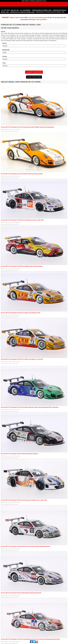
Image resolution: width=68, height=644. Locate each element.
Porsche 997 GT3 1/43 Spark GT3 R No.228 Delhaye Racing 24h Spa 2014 (21, 593)
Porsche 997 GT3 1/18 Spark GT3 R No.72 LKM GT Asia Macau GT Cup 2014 (22, 359)
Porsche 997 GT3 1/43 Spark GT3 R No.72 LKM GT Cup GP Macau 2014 (21, 313)
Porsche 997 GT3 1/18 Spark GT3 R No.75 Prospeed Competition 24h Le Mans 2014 (24, 500)
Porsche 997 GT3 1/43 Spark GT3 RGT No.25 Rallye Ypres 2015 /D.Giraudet (22, 266)
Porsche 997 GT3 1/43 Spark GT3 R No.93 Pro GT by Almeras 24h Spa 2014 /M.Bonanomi (25, 546)
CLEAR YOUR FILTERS (34, 77)
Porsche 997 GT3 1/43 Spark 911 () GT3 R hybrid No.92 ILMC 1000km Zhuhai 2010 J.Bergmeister (28, 127)
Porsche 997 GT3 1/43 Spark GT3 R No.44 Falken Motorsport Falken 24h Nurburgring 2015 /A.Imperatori (30, 407)
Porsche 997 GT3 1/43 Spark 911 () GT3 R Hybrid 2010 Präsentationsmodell (22, 174)
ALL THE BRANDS (25, 10)
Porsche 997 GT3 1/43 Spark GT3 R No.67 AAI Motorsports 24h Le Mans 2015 (22, 220)
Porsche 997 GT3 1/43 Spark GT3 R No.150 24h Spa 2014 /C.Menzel (19, 454)
